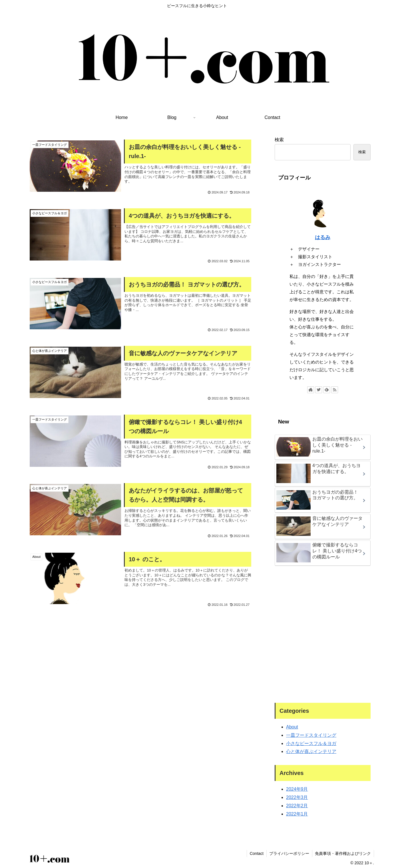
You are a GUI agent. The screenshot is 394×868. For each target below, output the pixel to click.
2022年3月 (297, 797)
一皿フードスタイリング (311, 735)
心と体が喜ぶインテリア (311, 751)
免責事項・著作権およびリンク (343, 853)
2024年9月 (297, 789)
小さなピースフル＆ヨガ (311, 743)
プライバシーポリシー (289, 853)
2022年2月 (297, 806)
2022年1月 (297, 814)
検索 (279, 140)
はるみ (323, 237)
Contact (256, 853)
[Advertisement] (140, 630)
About (292, 727)
